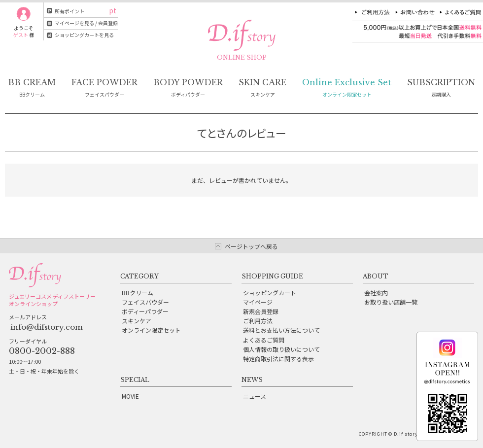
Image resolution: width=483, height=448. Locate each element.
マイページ (258, 302)
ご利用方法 (258, 321)
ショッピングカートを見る (84, 35)
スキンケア (137, 321)
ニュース (255, 396)
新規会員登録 (261, 311)
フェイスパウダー (145, 302)
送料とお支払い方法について (281, 330)
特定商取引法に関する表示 (278, 359)
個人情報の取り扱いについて (281, 349)
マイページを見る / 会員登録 (86, 23)
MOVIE (130, 396)
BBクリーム (138, 293)
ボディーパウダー (145, 311)
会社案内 (376, 293)
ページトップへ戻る (251, 246)
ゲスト (21, 35)
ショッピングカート (270, 293)
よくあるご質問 (264, 340)
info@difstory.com (47, 327)
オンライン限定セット (151, 330)
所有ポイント (69, 11)
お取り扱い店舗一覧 (391, 302)
